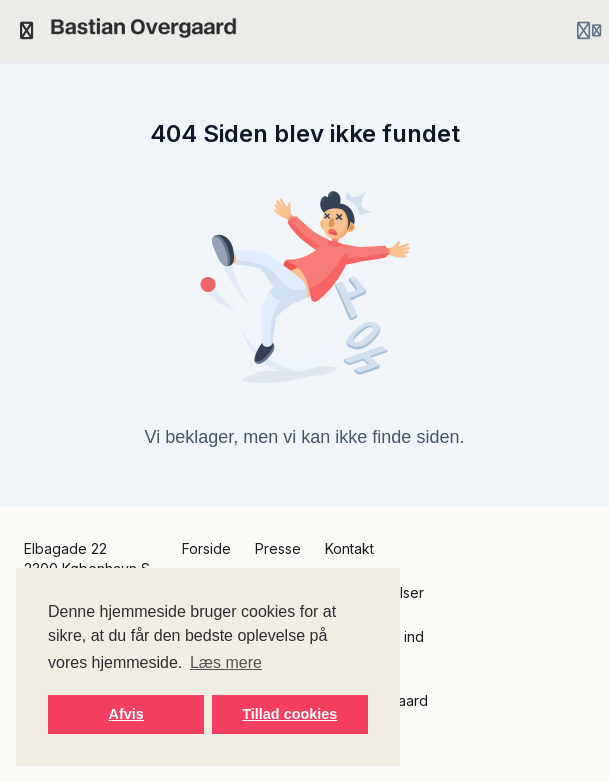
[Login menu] (589, 31)
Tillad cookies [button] (289, 714)
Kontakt (349, 548)
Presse (278, 548)
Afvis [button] (126, 714)
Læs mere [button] (226, 662)
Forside (206, 548)
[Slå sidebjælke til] (27, 31)
